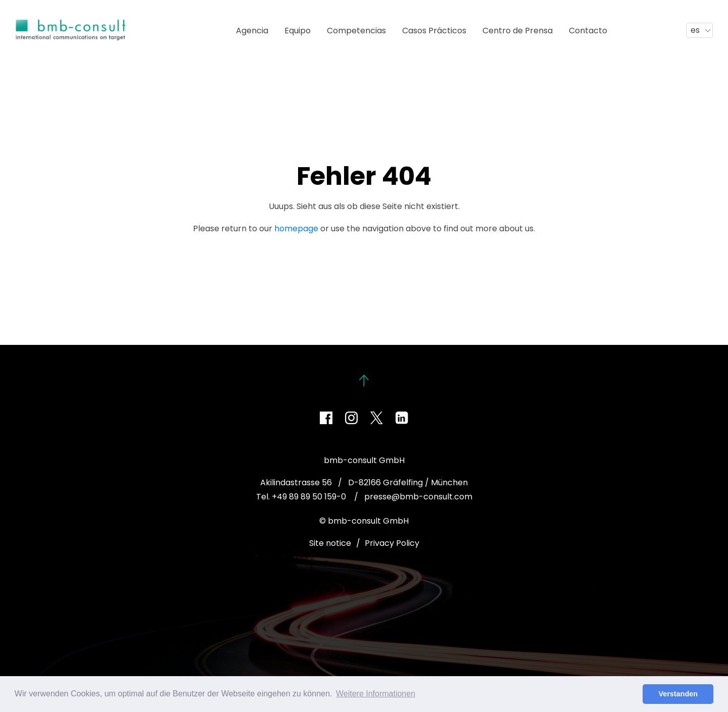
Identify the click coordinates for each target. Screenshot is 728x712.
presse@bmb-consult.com (418, 497)
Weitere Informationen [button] (376, 694)
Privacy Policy (392, 543)
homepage (296, 228)
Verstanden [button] (678, 694)
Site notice (330, 543)
